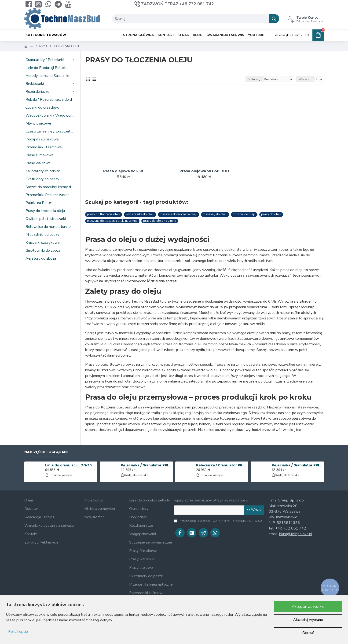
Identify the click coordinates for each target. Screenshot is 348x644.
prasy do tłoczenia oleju (104, 214)
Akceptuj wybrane (308, 620)
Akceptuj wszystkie (308, 607)
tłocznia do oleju (244, 214)
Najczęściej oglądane (47, 452)
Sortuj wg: (255, 79)
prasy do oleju (271, 214)
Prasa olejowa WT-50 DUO (204, 171)
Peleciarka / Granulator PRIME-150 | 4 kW (146, 465)
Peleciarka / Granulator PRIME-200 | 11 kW (221, 465)
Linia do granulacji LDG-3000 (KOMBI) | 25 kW (70, 465)
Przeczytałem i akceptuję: (218, 521)
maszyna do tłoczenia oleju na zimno (112, 221)
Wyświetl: (305, 79)
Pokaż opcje (18, 632)
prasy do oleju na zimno (160, 221)
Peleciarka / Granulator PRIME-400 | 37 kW (297, 465)
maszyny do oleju (215, 214)
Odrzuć (308, 633)
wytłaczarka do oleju (140, 214)
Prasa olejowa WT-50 (123, 171)
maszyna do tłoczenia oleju (179, 214)
